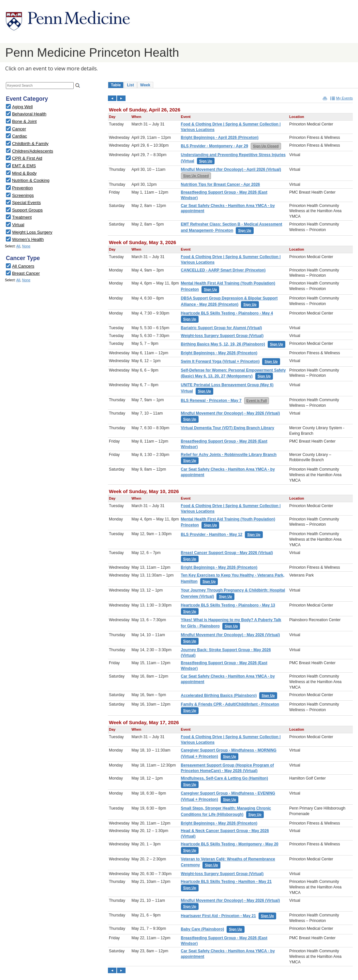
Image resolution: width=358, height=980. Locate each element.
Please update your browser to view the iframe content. (54, 86)
